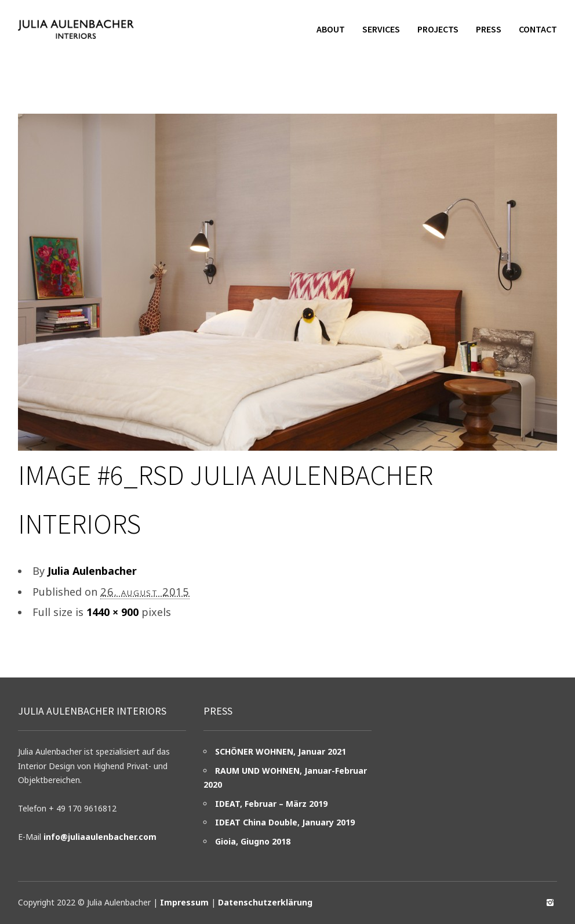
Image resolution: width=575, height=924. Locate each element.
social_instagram (550, 903)
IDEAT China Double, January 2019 (285, 822)
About (331, 29)
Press (489, 29)
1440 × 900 (112, 612)
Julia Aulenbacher (92, 571)
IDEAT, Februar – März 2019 (271, 804)
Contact (538, 29)
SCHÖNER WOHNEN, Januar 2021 (281, 751)
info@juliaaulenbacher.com (100, 837)
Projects (438, 29)
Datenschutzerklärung (265, 902)
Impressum (184, 902)
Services (381, 29)
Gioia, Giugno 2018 (253, 841)
